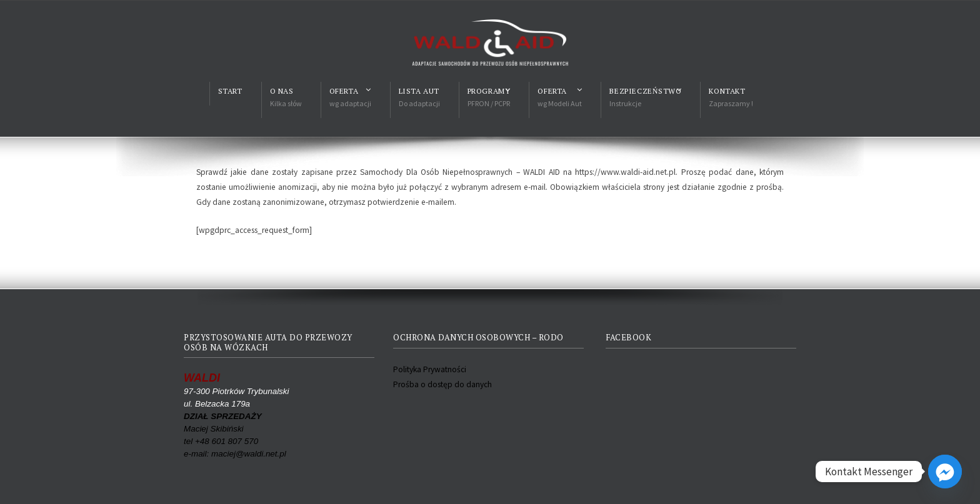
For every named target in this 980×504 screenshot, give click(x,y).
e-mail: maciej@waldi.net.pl (235, 454)
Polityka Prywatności (430, 369)
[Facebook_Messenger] (945, 472)
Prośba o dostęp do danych (442, 384)
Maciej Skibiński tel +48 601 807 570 (223, 429)
